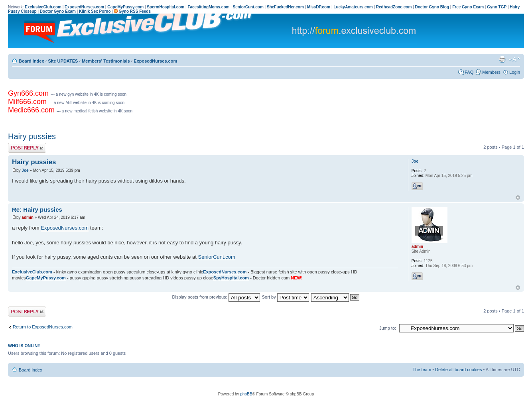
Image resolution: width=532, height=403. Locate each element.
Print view (502, 59)
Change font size (514, 59)
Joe (25, 170)
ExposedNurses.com (155, 61)
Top (518, 198)
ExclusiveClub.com (32, 272)
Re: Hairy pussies (37, 209)
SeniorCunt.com (217, 257)
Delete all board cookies (458, 370)
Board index (32, 61)
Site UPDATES (63, 61)
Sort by (286, 297)
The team (422, 370)
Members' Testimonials (106, 61)
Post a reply (27, 148)
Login (515, 72)
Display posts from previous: (216, 297)
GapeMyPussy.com (46, 278)
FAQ (469, 72)
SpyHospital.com (231, 278)
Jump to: (388, 328)
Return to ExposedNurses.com (43, 327)
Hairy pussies (32, 136)
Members (491, 72)
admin (27, 217)
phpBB (246, 394)
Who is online (24, 346)
